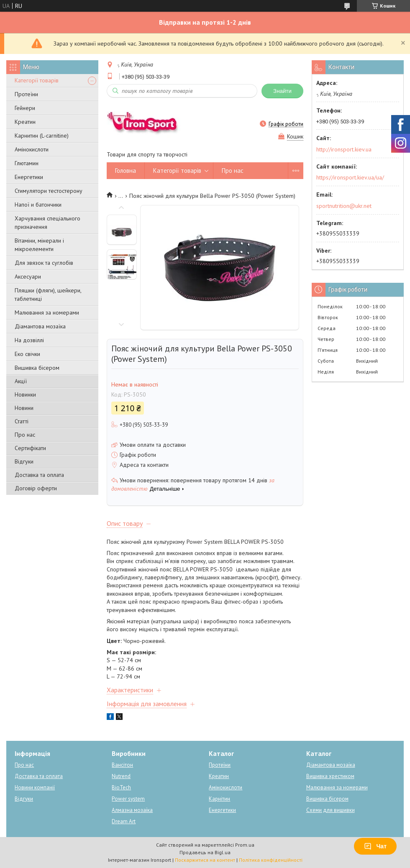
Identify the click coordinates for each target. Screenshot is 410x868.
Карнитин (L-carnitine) (42, 136)
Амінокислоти (32, 149)
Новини (24, 408)
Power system (128, 799)
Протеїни (26, 94)
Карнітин (219, 799)
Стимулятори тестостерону (49, 191)
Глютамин (27, 163)
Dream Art (124, 821)
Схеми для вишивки (331, 810)
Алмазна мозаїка (132, 810)
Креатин (25, 122)
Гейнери (25, 108)
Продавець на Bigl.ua (205, 852)
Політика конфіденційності (271, 860)
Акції (21, 381)
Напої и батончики (38, 205)
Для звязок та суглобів (44, 263)
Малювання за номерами (47, 312)
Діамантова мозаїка (40, 326)
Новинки (25, 394)
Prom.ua (245, 845)
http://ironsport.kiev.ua (344, 149)
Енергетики (29, 177)
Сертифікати (30, 448)
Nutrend (121, 776)
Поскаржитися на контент (205, 860)
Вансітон (122, 765)
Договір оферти (36, 488)
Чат (375, 846)
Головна (126, 170)
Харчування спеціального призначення (47, 223)
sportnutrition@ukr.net (344, 206)
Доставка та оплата (39, 475)
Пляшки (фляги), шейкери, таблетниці (48, 294)
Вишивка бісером (37, 368)
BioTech (121, 787)
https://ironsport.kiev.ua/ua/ (350, 177)
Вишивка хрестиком (330, 776)
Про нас (25, 435)
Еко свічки (27, 354)
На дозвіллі (29, 340)
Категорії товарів (37, 80)
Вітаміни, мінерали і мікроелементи (39, 245)
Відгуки (24, 461)
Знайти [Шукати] (282, 91)
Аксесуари (28, 277)
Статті (22, 421)
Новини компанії (35, 787)
